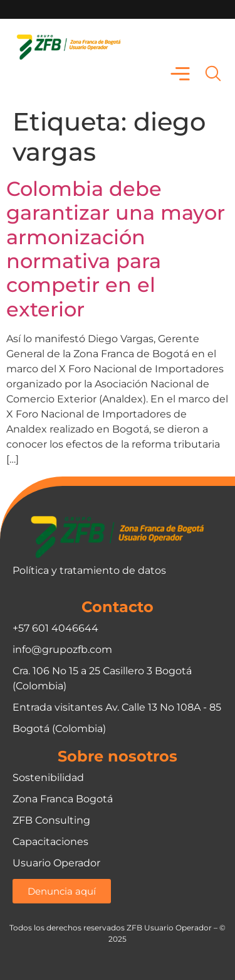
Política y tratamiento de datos (89, 570)
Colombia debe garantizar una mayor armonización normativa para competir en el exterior (116, 249)
